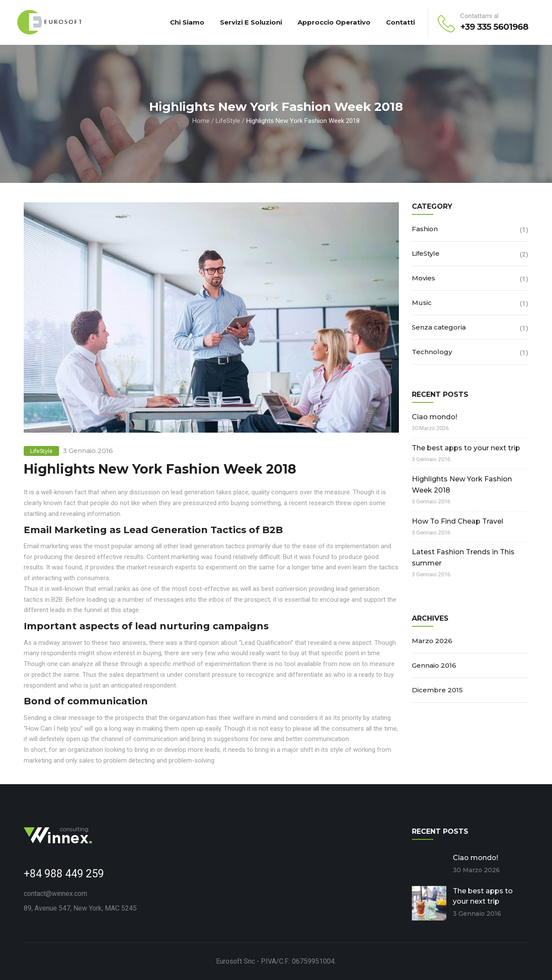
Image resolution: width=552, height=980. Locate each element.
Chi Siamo (187, 22)
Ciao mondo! (434, 417)
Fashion (425, 229)
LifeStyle (228, 121)
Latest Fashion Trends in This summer (463, 558)
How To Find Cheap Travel (458, 521)
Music (422, 303)
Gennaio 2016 (434, 665)
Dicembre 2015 (437, 690)
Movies (423, 278)
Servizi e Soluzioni (251, 22)
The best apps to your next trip (466, 448)
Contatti (400, 22)
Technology (432, 352)
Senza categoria (439, 327)
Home (201, 121)
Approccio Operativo (334, 22)
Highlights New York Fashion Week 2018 (462, 485)
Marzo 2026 (432, 641)
